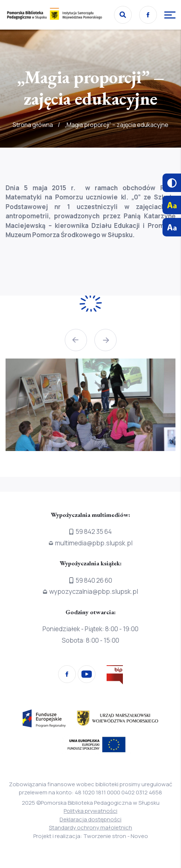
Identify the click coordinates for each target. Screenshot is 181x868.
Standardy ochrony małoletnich (90, 827)
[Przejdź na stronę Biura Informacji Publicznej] (115, 676)
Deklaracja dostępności (90, 819)
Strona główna (33, 125)
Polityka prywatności (90, 811)
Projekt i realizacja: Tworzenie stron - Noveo (91, 836)
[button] (76, 340)
